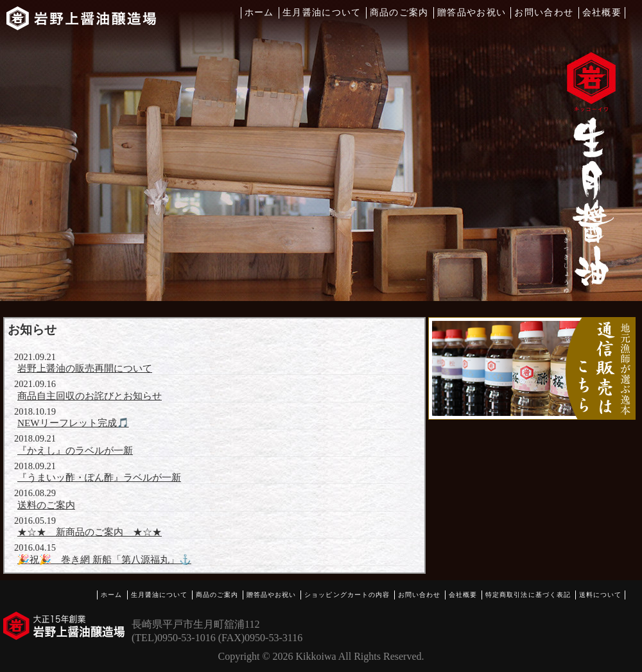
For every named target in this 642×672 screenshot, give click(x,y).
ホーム (259, 13)
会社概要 (602, 13)
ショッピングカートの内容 (347, 595)
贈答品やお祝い (472, 13)
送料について (600, 595)
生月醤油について (322, 13)
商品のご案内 (399, 13)
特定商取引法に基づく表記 (528, 595)
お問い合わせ (544, 13)
